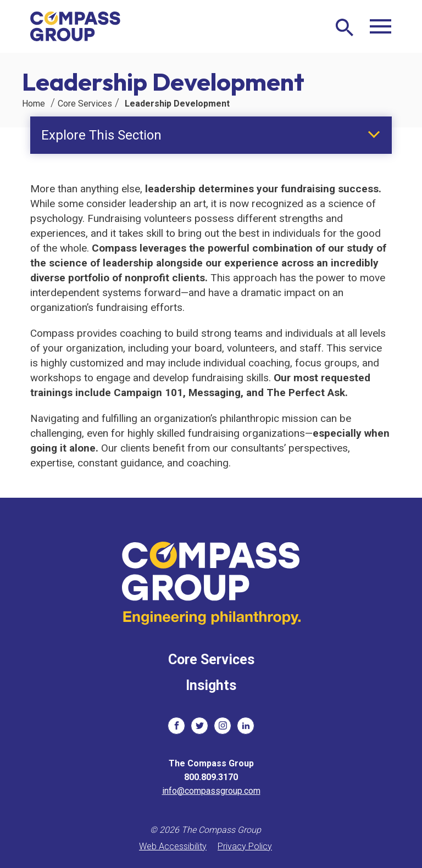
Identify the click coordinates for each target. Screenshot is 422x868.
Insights (211, 685)
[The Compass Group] (76, 26)
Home (34, 104)
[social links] (176, 726)
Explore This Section (101, 135)
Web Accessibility (173, 846)
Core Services (85, 104)
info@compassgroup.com (211, 791)
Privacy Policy (245, 846)
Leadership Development (177, 104)
